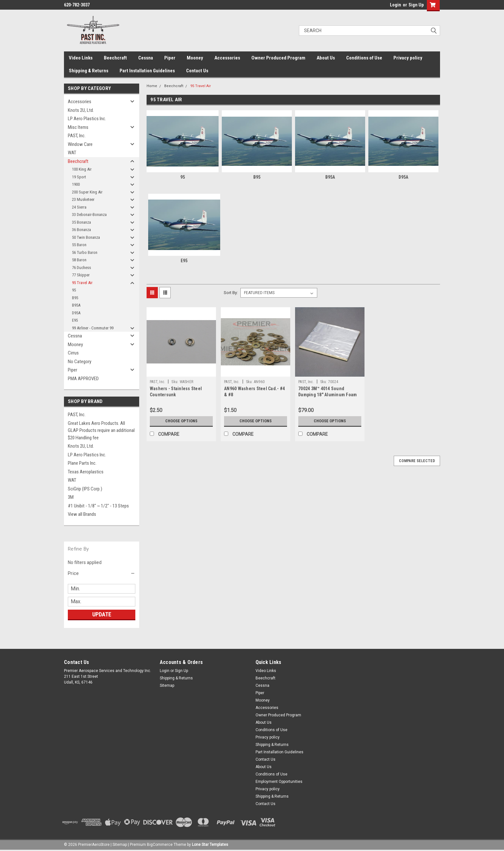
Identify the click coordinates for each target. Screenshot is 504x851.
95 (74, 290)
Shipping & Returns (89, 71)
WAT (72, 153)
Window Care (80, 144)
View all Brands (82, 514)
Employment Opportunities (279, 782)
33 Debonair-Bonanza (89, 215)
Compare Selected (417, 461)
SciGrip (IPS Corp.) (85, 489)
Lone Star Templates (210, 845)
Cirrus (73, 353)
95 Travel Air (82, 283)
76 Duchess (81, 268)
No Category (80, 362)
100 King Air (82, 169)
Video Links (81, 58)
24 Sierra (79, 207)
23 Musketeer (83, 199)
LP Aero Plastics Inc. (87, 119)
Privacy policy (408, 58)
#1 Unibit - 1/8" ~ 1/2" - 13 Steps (98, 506)
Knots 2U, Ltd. (81, 110)
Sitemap (167, 685)
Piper (170, 58)
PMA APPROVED (83, 379)
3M (71, 497)
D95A (76, 313)
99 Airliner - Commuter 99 (93, 328)
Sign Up (416, 5)
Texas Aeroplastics (86, 472)
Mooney (195, 58)
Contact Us (197, 71)
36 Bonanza (81, 230)
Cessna (146, 58)
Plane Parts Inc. (82, 463)
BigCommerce (160, 845)
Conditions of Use (364, 58)
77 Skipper (81, 275)
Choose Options (181, 421)
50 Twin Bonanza (86, 237)
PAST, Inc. (77, 136)
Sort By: (231, 293)
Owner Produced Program (278, 58)
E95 (75, 320)
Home (152, 86)
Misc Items (78, 127)
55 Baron (79, 245)
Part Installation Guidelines (147, 71)
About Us (326, 58)
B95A (76, 305)
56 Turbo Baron (85, 252)
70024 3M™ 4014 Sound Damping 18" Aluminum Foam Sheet (328, 395)
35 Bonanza (81, 222)
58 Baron (79, 260)
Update (102, 614)
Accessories (227, 58)
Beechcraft (115, 58)
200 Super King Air (87, 192)
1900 (76, 184)
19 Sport (79, 177)
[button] (102, 573)
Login (396, 5)
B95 (75, 298)
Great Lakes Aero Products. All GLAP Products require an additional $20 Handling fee (101, 430)
